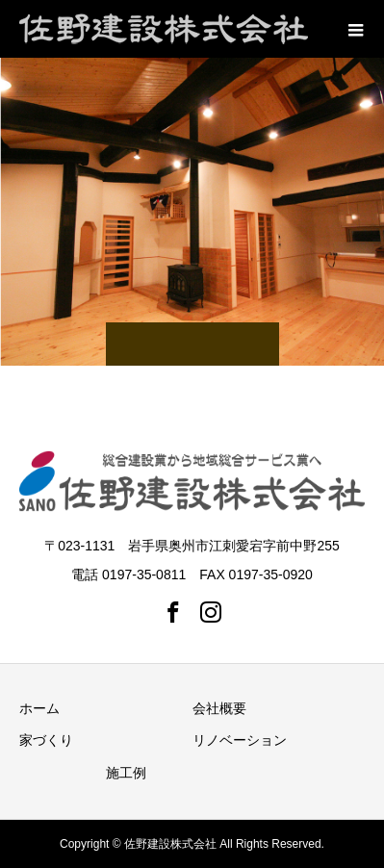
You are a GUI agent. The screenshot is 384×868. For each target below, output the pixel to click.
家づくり (46, 740)
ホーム (39, 708)
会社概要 (219, 708)
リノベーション (240, 740)
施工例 (126, 773)
